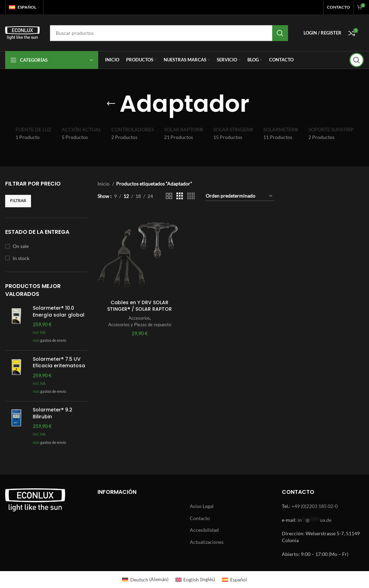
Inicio (104, 184)
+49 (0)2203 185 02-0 (315, 506)
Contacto (200, 518)
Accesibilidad (204, 530)
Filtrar (18, 201)
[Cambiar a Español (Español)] (234, 579)
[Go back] (111, 104)
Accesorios (139, 318)
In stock (21, 258)
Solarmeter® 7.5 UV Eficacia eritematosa (59, 363)
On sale (21, 246)
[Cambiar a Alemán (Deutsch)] (145, 579)
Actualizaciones (207, 542)
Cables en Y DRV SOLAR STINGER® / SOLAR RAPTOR (140, 306)
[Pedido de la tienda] (239, 196)
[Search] (169, 33)
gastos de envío (53, 340)
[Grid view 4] (191, 196)
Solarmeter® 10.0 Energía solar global (59, 312)
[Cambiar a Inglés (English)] (195, 579)
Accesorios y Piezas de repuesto (139, 324)
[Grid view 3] (180, 196)
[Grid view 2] (169, 196)
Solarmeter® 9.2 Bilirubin (53, 413)
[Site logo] (22, 32)
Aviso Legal (202, 506)
